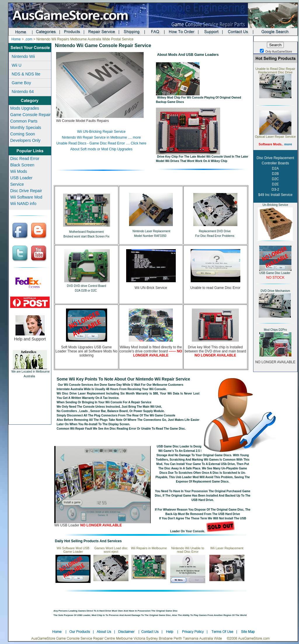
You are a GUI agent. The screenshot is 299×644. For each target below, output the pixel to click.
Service (17, 184)
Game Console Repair (31, 115)
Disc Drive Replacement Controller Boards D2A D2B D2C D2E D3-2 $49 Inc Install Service (275, 176)
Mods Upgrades (25, 108)
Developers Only (25, 140)
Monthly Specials (26, 128)
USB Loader (21, 178)
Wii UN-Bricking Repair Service (101, 132)
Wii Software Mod (26, 197)
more (288, 144)
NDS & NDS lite (26, 74)
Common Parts (24, 121)
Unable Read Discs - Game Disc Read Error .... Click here (101, 143)
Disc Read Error (25, 159)
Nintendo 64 (23, 92)
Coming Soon (23, 134)
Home (16, 39)
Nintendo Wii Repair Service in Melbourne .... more (101, 137)
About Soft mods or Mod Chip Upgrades (101, 149)
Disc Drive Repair (26, 191)
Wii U (16, 65)
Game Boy (21, 83)
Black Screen (22, 165)
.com (29, 39)
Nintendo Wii (23, 56)
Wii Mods (19, 171)
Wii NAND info (23, 204)
